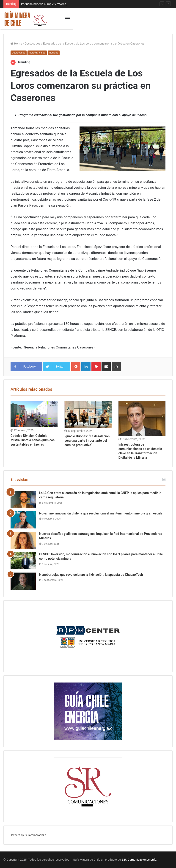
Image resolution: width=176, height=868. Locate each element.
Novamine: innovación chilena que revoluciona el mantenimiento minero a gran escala (101, 513)
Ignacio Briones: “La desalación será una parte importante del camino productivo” (87, 441)
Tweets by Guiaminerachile (28, 835)
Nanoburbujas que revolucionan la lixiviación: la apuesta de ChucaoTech (91, 575)
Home (16, 44)
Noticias (54, 53)
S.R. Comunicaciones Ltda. (139, 860)
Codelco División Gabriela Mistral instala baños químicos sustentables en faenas (33, 440)
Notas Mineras (37, 53)
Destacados (33, 44)
